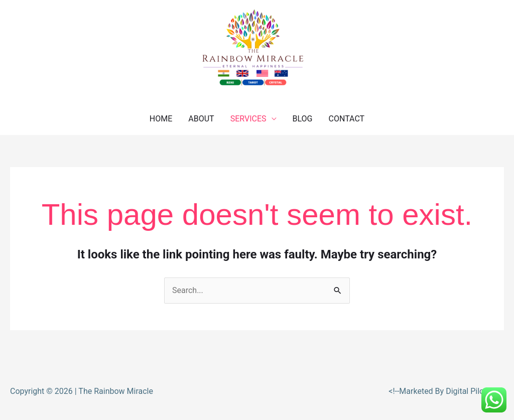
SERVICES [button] (248, 119)
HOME (161, 119)
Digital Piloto (469, 391)
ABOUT (201, 119)
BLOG (303, 119)
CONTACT (347, 119)
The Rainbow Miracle (116, 391)
